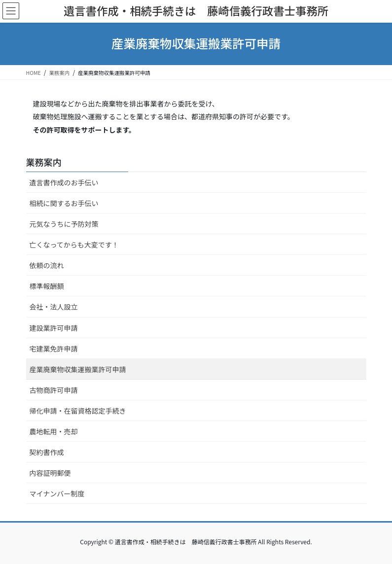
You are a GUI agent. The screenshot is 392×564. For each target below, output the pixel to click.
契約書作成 (47, 452)
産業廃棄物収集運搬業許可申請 (78, 369)
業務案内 (44, 162)
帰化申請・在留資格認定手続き (78, 411)
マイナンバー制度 (57, 493)
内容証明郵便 (50, 473)
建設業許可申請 (54, 328)
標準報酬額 (47, 286)
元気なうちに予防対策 (64, 224)
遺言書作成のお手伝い (64, 182)
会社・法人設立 (54, 307)
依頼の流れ (47, 265)
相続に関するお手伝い (64, 203)
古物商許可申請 (54, 390)
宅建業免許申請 (54, 349)
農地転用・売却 (54, 431)
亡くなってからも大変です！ (74, 245)
